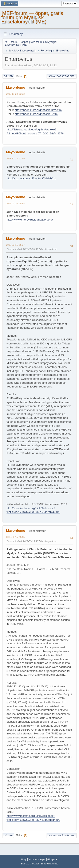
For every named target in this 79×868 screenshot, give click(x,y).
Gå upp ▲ (53, 859)
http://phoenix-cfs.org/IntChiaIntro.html (39, 110)
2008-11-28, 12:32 (15, 94)
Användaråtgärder (62, 76)
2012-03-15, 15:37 (15, 245)
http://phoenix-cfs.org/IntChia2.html (37, 114)
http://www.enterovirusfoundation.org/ (30, 220)
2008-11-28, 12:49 (15, 159)
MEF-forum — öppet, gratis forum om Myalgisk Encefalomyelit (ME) (32, 17)
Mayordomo (16, 87)
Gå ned (8, 76)
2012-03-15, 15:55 (15, 537)
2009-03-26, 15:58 (15, 204)
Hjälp (24, 859)
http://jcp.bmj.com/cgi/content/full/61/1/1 (31, 178)
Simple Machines (50, 864)
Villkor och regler (37, 859)
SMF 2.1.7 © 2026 (30, 864)
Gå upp (8, 835)
